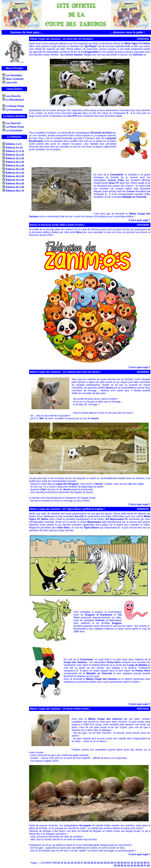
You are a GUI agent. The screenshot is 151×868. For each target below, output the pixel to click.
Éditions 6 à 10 (14, 148)
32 (132, 863)
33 (135, 863)
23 (102, 863)
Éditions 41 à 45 (15, 173)
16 (79, 863)
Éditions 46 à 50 (15, 176)
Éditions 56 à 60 (15, 184)
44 (135, 866)
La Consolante (14, 110)
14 (72, 863)
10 (58, 863)
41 (125, 866)
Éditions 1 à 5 (14, 144)
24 (105, 863)
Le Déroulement (15, 100)
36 (145, 863)
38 (115, 866)
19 (89, 863)
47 (145, 866)
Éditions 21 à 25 (15, 158)
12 (65, 863)
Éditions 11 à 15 (15, 151)
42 (128, 866)
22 (99, 863)
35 (142, 863)
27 (115, 863)
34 (138, 863)
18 (85, 863)
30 (125, 863)
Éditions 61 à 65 (15, 187)
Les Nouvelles (14, 75)
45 (138, 866)
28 (118, 863)
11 (62, 863)
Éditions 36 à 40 (15, 169)
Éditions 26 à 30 (15, 162)
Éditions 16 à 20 (15, 155)
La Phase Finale (15, 106)
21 (95, 863)
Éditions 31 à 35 (15, 166)
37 (148, 863)
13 (68, 863)
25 (108, 863)
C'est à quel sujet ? (140, 220)
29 (122, 863)
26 (112, 863)
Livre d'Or (12, 83)
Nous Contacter (15, 79)
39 (118, 866)
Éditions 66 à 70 (15, 191)
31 (128, 863)
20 (92, 863)
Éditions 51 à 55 (15, 180)
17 (82, 863)
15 (75, 863)
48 (148, 866)
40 (122, 866)
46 (142, 866)
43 (132, 866)
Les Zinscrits (13, 96)
